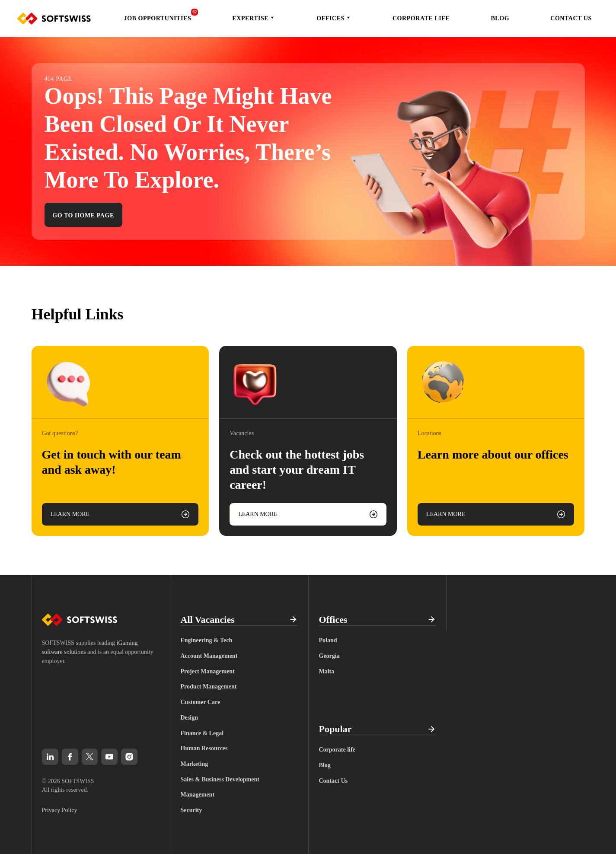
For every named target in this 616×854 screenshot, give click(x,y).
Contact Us (571, 18)
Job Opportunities (158, 18)
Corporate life (421, 18)
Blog (500, 18)
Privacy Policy (60, 810)
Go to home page (83, 215)
